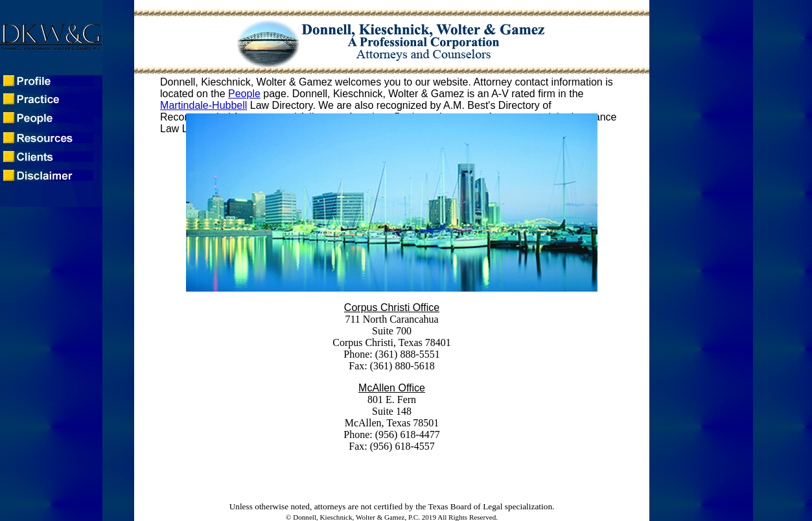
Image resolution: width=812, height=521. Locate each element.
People (244, 94)
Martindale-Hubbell (203, 105)
